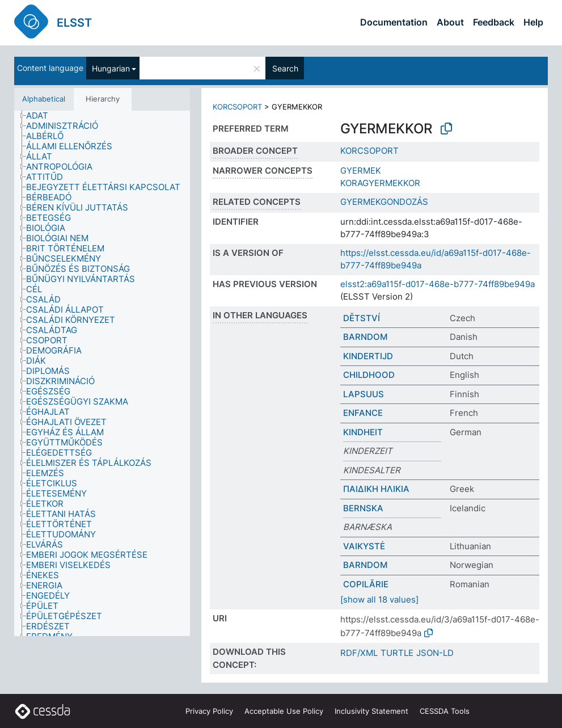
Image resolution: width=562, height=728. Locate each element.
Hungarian (111, 68)
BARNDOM (365, 337)
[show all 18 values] (379, 599)
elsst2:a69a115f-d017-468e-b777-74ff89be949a (438, 284)
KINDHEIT (363, 432)
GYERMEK (361, 171)
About (450, 22)
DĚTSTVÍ (362, 318)
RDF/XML (359, 653)
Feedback (494, 22)
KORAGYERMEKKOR (380, 183)
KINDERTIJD (368, 356)
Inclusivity (371, 711)
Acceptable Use (284, 711)
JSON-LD (435, 653)
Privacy (209, 711)
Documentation (394, 22)
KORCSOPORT (237, 107)
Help (533, 22)
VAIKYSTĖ (364, 546)
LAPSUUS (364, 394)
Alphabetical (44, 99)
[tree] (102, 374)
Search (285, 68)
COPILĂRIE (366, 584)
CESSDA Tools (445, 711)
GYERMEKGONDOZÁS (384, 202)
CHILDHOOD (369, 375)
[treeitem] (42, 116)
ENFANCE (363, 413)
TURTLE (397, 653)
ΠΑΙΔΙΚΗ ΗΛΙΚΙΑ (376, 489)
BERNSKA (363, 508)
